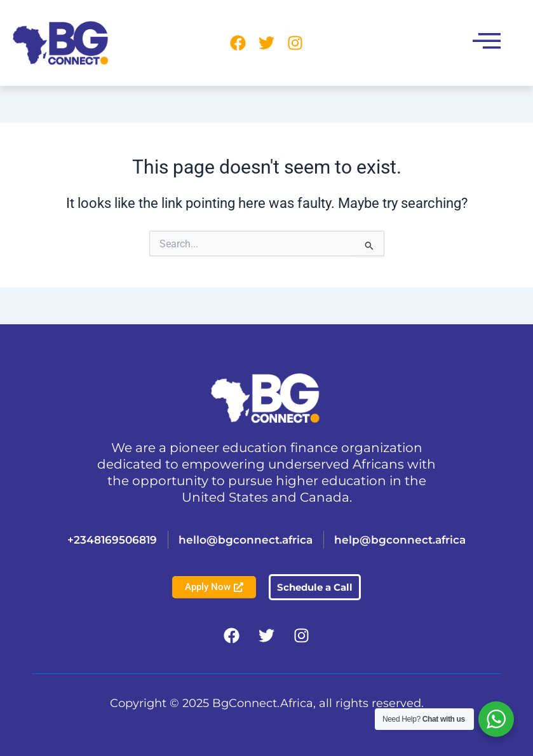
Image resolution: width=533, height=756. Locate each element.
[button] (487, 43)
